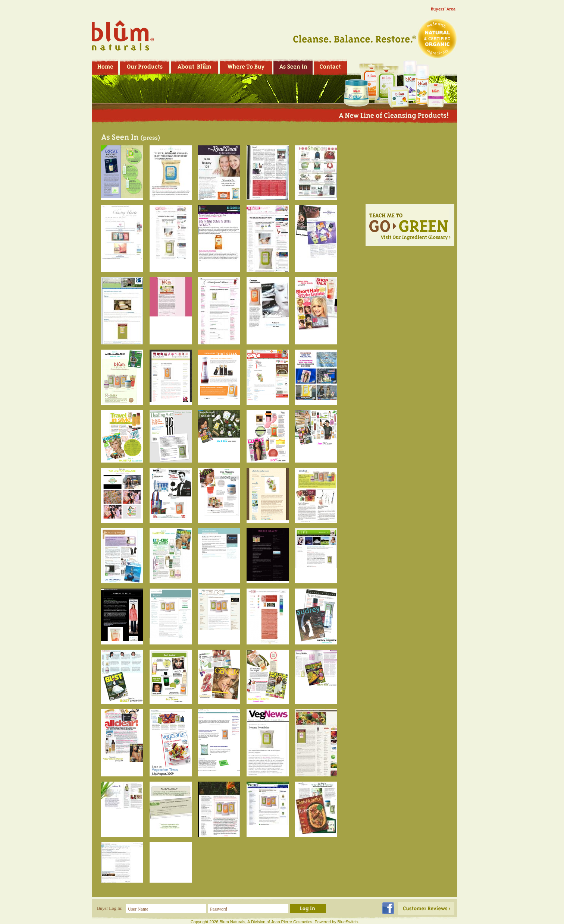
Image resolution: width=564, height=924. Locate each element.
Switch (352, 922)
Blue (342, 922)
